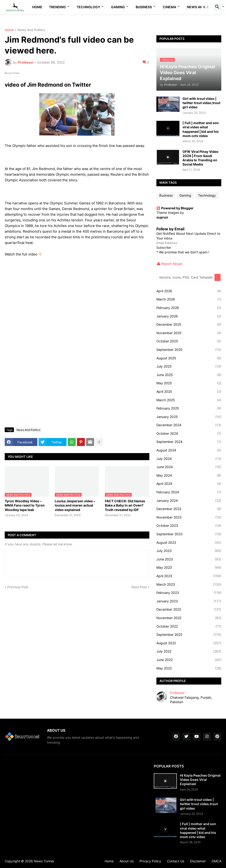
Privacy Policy (150, 861)
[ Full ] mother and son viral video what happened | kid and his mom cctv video (201, 129)
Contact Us (176, 861)
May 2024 (189, 475)
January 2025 (189, 417)
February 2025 (189, 408)
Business (144, 7)
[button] (206, 7)
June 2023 (189, 559)
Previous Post (18, 587)
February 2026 (189, 308)
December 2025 (189, 324)
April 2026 (189, 291)
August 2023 (189, 543)
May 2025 (189, 383)
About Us (127, 861)
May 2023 (189, 568)
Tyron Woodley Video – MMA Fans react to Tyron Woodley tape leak (25, 505)
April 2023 (189, 576)
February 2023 (189, 593)
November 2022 (189, 618)
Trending (57, 7)
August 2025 (189, 358)
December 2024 (189, 425)
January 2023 (189, 601)
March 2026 (189, 299)
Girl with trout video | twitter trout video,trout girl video (201, 103)
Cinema (169, 7)
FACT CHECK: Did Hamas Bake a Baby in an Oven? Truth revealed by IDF (125, 505)
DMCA (216, 861)
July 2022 (189, 651)
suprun (162, 217)
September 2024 (189, 442)
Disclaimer (198, 861)
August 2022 (189, 643)
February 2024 (189, 492)
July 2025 (189, 366)
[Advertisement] (77, 389)
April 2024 (189, 484)
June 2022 (189, 660)
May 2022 (189, 668)
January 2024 (189, 501)
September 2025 (189, 350)
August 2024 (189, 450)
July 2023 (189, 551)
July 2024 (189, 459)
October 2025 (189, 341)
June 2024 (189, 467)
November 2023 (189, 517)
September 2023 (189, 534)
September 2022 (189, 635)
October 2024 (189, 434)
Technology (88, 7)
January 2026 (189, 316)
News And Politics (31, 30)
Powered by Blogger (175, 208)
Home (37, 7)
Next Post (139, 587)
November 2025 (189, 333)
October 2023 (189, 526)
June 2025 (189, 375)
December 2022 (189, 609)
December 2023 (189, 509)
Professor (177, 693)
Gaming (118, 7)
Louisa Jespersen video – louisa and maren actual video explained (75, 505)
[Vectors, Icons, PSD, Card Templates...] (186, 277)
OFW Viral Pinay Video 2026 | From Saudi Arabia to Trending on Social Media (200, 158)
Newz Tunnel (44, 861)
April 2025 (189, 392)
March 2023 (189, 584)
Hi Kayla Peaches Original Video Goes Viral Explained (200, 780)
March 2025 (189, 400)
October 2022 (189, 626)
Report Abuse (172, 264)
